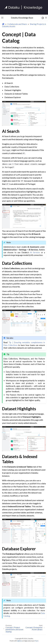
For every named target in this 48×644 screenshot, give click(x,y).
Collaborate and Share (17, 24)
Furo (37, 641)
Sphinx (19, 641)
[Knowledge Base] (24, 7)
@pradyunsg (29, 641)
